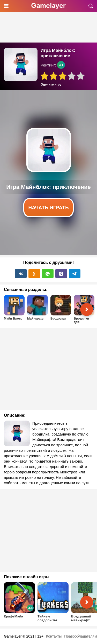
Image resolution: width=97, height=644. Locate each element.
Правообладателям (80, 636)
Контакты (54, 636)
